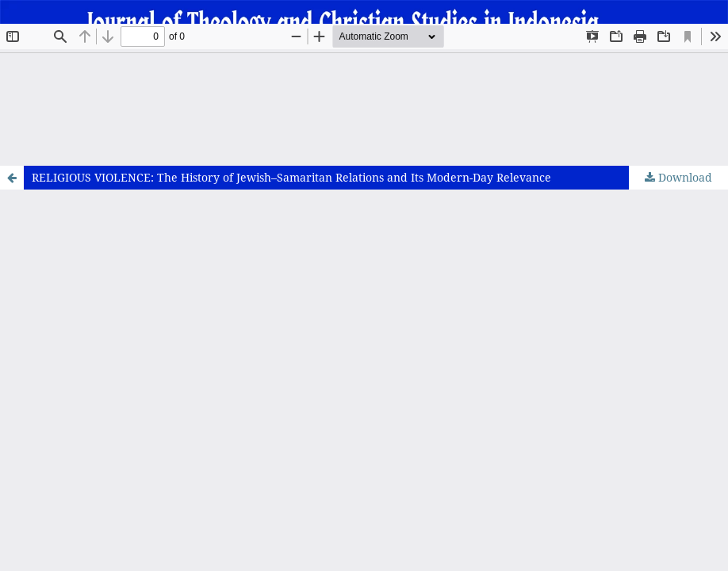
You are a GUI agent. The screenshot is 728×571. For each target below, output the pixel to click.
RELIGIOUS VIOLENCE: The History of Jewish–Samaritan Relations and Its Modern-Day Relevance (291, 177)
